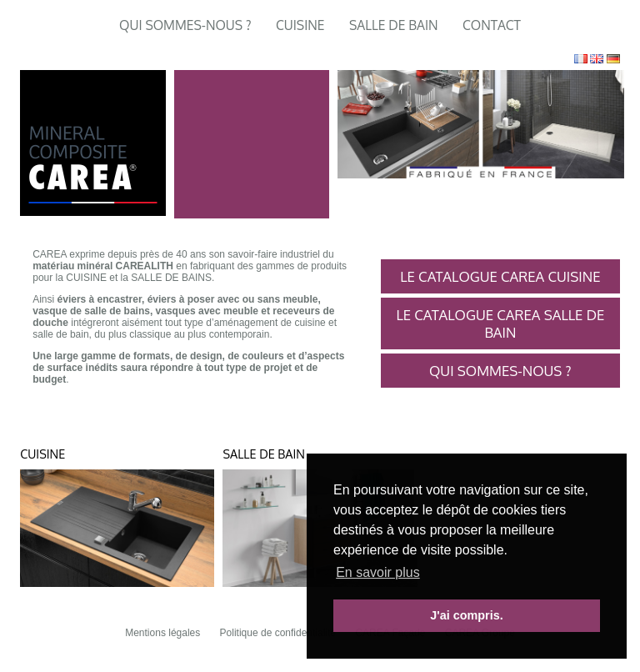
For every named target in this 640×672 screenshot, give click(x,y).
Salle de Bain (394, 25)
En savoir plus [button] (378, 572)
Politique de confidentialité (278, 633)
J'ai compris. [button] (466, 615)
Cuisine (300, 25)
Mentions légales (162, 633)
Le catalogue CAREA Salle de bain (500, 323)
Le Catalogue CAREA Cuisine (500, 276)
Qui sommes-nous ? (185, 25)
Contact (492, 25)
